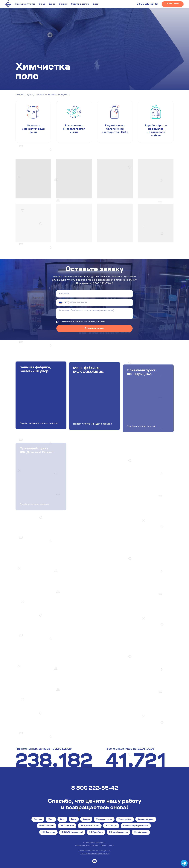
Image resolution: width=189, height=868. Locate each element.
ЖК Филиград (48, 832)
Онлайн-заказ (141, 832)
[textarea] (94, 313)
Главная (19, 95)
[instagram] (94, 861)
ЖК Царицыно (67, 826)
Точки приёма (125, 819)
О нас (42, 4)
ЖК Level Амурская (118, 832)
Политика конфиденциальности (95, 854)
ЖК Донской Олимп (90, 826)
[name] (94, 294)
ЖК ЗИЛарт (111, 826)
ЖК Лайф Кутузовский (72, 832)
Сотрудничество (80, 4)
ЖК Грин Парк (96, 832)
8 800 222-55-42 (147, 4)
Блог (96, 4)
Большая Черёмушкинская (136, 826)
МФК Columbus (47, 826)
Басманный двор (146, 819)
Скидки (63, 4)
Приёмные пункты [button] (25, 4)
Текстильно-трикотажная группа (52, 95)
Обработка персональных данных (94, 851)
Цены (52, 4)
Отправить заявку (95, 328)
